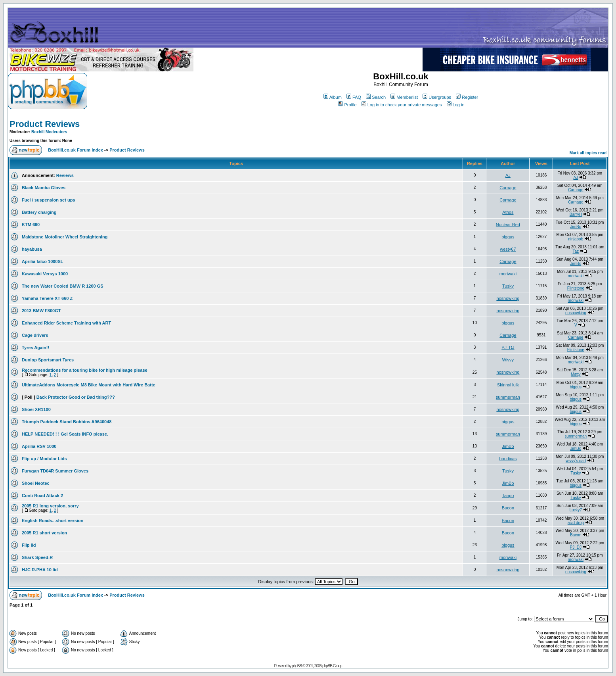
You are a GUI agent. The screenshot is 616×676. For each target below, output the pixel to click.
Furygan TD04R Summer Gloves (55, 471)
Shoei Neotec (36, 483)
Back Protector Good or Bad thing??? (76, 397)
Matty (576, 374)
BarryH (576, 214)
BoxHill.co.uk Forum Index (76, 150)
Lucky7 (576, 510)
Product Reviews (45, 124)
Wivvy (508, 360)
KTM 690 (31, 225)
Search (376, 97)
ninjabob (576, 239)
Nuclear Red (508, 225)
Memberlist (404, 97)
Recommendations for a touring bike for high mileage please (85, 370)
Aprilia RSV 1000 (39, 446)
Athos (508, 212)
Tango (508, 495)
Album (333, 97)
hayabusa (32, 249)
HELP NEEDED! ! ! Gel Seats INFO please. (65, 434)
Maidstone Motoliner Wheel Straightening (65, 237)
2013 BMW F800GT (41, 311)
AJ (508, 175)
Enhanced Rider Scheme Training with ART (66, 323)
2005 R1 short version (44, 533)
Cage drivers (35, 335)
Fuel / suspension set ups (48, 200)
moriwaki (508, 274)
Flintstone (576, 288)
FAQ (354, 97)
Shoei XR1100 (36, 409)
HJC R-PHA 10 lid (40, 570)
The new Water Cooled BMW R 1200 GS (63, 286)
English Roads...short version (53, 520)
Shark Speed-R (37, 557)
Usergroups (437, 97)
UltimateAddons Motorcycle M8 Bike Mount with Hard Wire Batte (89, 385)
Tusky (508, 286)
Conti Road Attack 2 (42, 495)
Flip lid (29, 545)
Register (467, 97)
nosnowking (508, 298)
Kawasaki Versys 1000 (45, 274)
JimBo (576, 227)
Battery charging (39, 212)
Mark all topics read (588, 153)
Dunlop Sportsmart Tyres (48, 360)
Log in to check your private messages (402, 105)
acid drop (576, 523)
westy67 (508, 249)
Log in (456, 105)
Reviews (65, 175)
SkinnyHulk (508, 385)
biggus (508, 237)
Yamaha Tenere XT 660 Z (47, 298)
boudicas (508, 459)
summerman (508, 397)
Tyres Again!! (35, 348)
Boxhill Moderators (49, 132)
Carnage (508, 188)
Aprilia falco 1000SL (43, 261)
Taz (576, 251)
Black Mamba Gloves (44, 188)
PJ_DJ (508, 348)
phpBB (297, 666)
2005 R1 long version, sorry (50, 506)
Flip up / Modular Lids (44, 459)
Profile (347, 105)
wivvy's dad (576, 461)
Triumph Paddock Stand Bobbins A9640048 (67, 422)
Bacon (508, 508)
